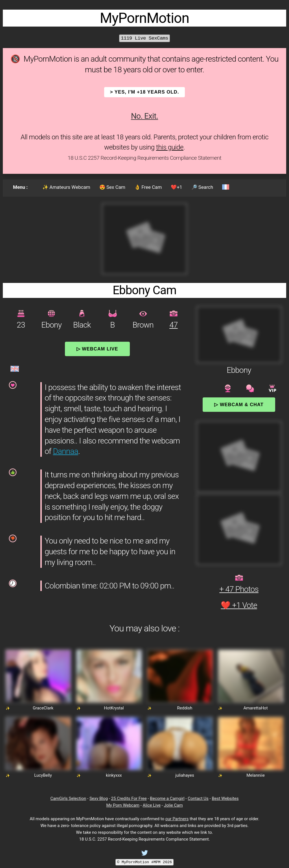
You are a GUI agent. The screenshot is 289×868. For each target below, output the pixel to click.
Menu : (20, 187)
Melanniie (256, 775)
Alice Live (152, 805)
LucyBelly (43, 775)
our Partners (177, 819)
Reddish (185, 708)
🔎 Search (202, 187)
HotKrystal (114, 708)
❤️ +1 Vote (239, 605)
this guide (170, 147)
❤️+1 (176, 187)
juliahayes (185, 775)
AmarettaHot (255, 708)
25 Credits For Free (129, 798)
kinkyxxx (114, 775)
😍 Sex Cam (112, 187)
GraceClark (43, 708)
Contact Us (198, 798)
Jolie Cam (173, 805)
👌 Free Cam (148, 187)
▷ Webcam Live (97, 349)
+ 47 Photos (239, 589)
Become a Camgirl (167, 798)
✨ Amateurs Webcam (66, 187)
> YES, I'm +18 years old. (145, 92)
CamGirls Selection (68, 798)
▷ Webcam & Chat (239, 404)
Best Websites (225, 798)
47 (173, 325)
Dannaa (66, 451)
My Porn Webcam (123, 805)
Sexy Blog (99, 798)
